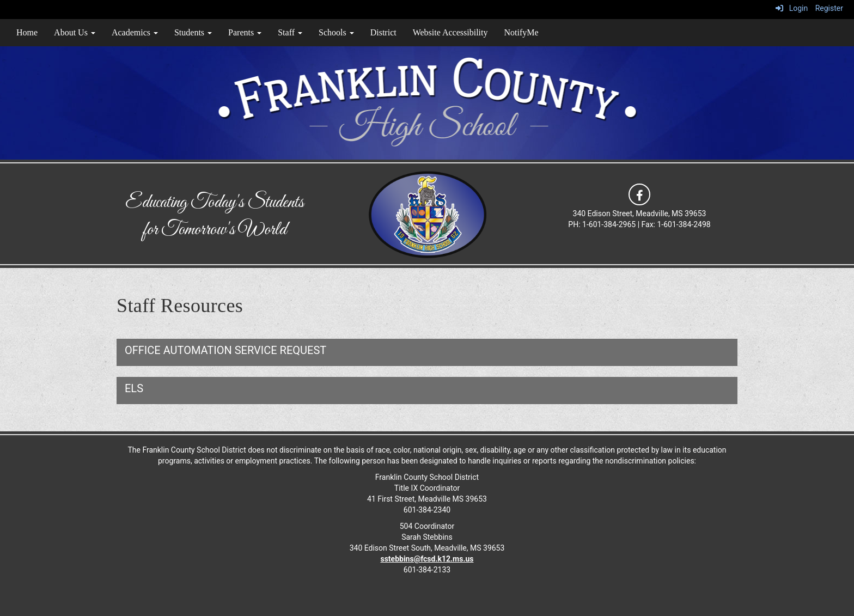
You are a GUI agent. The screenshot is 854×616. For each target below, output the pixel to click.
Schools (336, 32)
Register (829, 8)
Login (792, 8)
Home (27, 32)
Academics (135, 32)
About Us (75, 32)
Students (193, 32)
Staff (290, 32)
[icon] (639, 194)
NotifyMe (521, 32)
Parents (245, 32)
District (383, 32)
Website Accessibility (450, 32)
